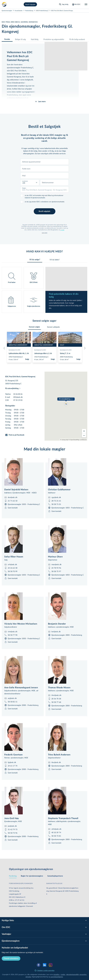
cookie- (63, 974)
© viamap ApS (64, 440)
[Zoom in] (84, 431)
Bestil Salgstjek (30, 4)
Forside (7, 39)
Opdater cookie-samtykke (45, 970)
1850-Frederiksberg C (42, 11)
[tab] (34, 327)
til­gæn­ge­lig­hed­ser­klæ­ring (40, 977)
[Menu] (86, 4)
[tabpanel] (44, 290)
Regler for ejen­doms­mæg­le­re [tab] (32, 876)
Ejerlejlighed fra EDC (14, 350)
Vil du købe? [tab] (55, 260)
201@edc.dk (18, 397)
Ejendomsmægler (7, 11)
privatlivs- (57, 974)
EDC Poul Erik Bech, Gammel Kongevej (63, 11)
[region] (66, 406)
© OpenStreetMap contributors (78, 440)
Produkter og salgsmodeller (54, 39)
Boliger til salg (20, 39)
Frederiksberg (29, 11)
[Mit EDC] (76, 4)
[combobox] (45, 162)
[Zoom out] (84, 435)
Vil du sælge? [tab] (35, 261)
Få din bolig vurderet (77, 39)
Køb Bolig (35, 39)
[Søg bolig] (64, 4)
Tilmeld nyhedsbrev (11, 958)
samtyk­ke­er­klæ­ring (57, 977)
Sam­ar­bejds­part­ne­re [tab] (55, 876)
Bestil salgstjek (44, 211)
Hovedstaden (19, 11)
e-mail (62, 230)
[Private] (4, 4)
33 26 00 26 (18, 394)
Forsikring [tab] (13, 876)
